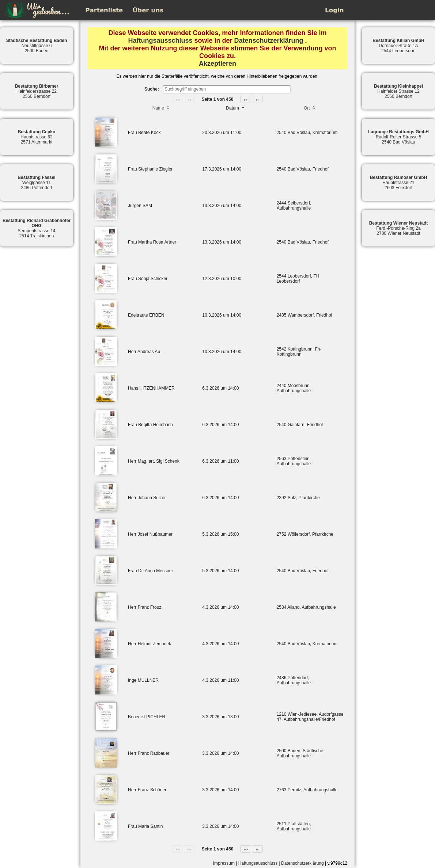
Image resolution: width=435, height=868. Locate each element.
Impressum (224, 863)
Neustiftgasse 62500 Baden (37, 46)
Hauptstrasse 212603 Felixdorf (399, 183)
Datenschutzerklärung (269, 41)
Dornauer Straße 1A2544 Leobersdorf (398, 46)
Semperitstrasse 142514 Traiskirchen (37, 228)
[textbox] (227, 89)
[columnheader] (161, 109)
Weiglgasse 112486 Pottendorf (36, 183)
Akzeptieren (217, 64)
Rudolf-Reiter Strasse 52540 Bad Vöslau (398, 137)
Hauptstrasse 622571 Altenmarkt (37, 137)
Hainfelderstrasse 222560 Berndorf (37, 91)
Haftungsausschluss (160, 41)
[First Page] (178, 99)
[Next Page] (246, 99)
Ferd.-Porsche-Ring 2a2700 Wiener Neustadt (399, 228)
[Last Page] (257, 99)
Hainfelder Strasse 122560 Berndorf (398, 91)
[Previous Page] (189, 99)
